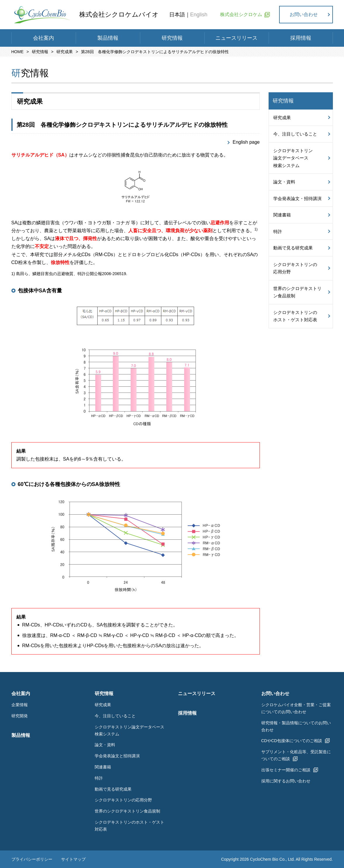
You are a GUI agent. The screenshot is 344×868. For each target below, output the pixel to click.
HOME (18, 52)
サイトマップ (73, 859)
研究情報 (172, 38)
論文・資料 (284, 182)
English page (246, 142)
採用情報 (301, 38)
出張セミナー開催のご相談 (286, 770)
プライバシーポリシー (32, 859)
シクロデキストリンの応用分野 (295, 268)
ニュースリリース (236, 38)
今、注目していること (295, 134)
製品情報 (108, 38)
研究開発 (20, 716)
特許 (278, 231)
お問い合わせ (304, 14)
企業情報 (20, 705)
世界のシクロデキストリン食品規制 (297, 292)
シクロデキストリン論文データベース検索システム (293, 158)
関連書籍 (282, 215)
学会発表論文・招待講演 (297, 198)
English (199, 15)
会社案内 (44, 38)
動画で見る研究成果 (293, 248)
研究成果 (65, 52)
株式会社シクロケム (241, 14)
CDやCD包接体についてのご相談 (292, 741)
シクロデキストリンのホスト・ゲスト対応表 (295, 316)
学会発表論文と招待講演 (117, 756)
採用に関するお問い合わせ (286, 781)
